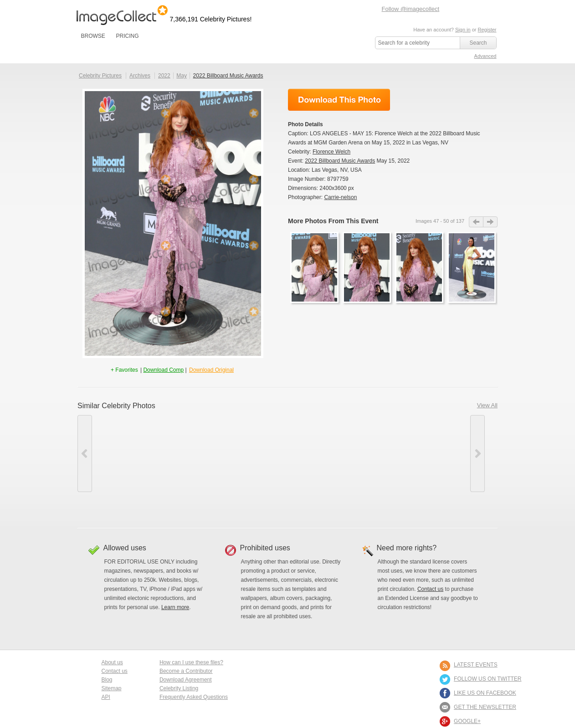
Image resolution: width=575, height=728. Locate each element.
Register (487, 30)
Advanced (485, 56)
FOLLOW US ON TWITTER (488, 679)
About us (112, 662)
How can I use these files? (191, 662)
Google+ (467, 721)
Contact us (430, 589)
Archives (140, 76)
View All (487, 405)
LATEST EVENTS (476, 665)
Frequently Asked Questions (194, 697)
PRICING (127, 36)
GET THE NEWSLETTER (485, 707)
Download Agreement (186, 680)
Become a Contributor (186, 671)
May (182, 76)
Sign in (463, 30)
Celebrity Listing (179, 688)
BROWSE (93, 36)
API (106, 697)
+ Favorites (125, 370)
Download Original (211, 370)
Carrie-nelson (340, 197)
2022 (164, 76)
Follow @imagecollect (411, 9)
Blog (107, 680)
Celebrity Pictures (100, 76)
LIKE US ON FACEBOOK (485, 693)
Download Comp (163, 370)
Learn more (175, 607)
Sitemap (112, 688)
